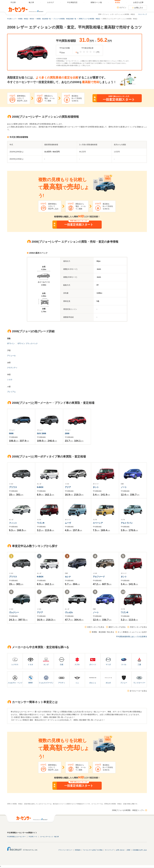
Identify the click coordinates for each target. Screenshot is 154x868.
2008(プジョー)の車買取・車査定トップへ (128, 810)
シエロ (10, 380)
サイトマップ (143, 14)
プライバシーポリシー (65, 850)
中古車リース (33, 837)
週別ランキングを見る (117, 627)
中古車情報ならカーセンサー (16, 837)
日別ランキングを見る (96, 627)
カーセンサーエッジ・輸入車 (49, 837)
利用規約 (78, 850)
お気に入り (139, 8)
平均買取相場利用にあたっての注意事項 (131, 637)
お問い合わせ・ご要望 (123, 850)
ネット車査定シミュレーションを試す (132, 632)
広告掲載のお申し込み (140, 850)
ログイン (123, 8)
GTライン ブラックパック (28, 344)
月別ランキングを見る (138, 627)
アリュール (11, 356)
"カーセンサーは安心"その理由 (93, 850)
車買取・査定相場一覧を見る (103, 632)
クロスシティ (12, 368)
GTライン (11, 344)
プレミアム (11, 392)
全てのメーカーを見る (138, 691)
